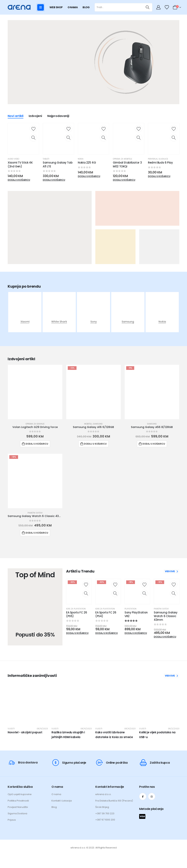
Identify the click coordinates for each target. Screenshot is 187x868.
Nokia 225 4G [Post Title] (87, 163)
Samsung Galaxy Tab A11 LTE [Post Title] (58, 164)
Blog (54, 807)
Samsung (98, 424)
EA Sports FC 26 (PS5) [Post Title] (77, 614)
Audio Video (13, 159)
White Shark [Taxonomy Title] (59, 322)
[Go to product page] (35, 392)
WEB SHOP (56, 7)
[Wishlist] (167, 7)
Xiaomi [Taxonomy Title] (25, 322)
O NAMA (73, 7)
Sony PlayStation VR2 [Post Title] (136, 614)
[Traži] (148, 7)
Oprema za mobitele (122, 159)
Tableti (46, 159)
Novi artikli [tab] (16, 116)
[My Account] (159, 7)
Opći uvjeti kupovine (20, 794)
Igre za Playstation (76, 609)
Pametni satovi (35, 513)
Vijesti (11, 729)
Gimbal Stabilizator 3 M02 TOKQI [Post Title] (127, 164)
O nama (56, 794)
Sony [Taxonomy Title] (94, 322)
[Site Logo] (19, 7)
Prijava (12, 820)
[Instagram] (152, 796)
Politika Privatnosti (18, 801)
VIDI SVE (171, 571)
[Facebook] (143, 796)
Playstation (130, 609)
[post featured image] (25, 311)
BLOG (86, 7)
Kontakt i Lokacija (62, 801)
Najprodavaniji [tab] (58, 116)
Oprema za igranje (35, 424)
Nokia (81, 159)
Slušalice (163, 159)
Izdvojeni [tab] (35, 116)
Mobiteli (88, 424)
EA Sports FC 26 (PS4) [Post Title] (106, 614)
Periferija (153, 159)
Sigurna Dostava (17, 813)
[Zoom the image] (138, 63)
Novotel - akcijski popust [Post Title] (25, 732)
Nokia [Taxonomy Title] (162, 322)
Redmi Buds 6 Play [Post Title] (160, 163)
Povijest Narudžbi (18, 807)
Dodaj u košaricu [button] (37, 444)
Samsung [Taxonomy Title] (128, 322)
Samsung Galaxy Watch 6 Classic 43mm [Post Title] (166, 616)
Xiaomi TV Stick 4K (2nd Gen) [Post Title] (20, 164)
